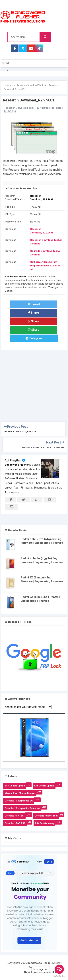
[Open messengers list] (59, 969)
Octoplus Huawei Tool (46, 816)
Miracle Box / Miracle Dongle (20, 793)
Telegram (34, 338)
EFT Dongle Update (44, 786)
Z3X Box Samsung (44, 823)
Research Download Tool (19, 108)
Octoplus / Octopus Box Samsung (22, 808)
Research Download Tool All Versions (43, 448)
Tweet (34, 304)
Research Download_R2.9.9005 (20, 432)
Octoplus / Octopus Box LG (19, 801)
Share (34, 313)
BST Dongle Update (15, 786)
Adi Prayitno (13, 460)
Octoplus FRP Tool (14, 816)
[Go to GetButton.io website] (59, 976)
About (27, 972)
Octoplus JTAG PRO (15, 823)
